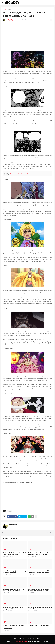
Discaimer (38, 638)
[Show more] (36, 517)
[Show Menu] (2, 3)
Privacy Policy (30, 638)
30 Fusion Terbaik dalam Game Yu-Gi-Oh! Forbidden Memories (15, 554)
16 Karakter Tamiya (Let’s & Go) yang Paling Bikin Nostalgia (14, 572)
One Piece (11, 9)
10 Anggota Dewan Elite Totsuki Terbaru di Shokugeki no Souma (38, 572)
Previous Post (6, 533)
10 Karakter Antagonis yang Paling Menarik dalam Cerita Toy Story (39, 590)
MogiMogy (13, 524)
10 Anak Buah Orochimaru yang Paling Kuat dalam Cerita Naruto (13, 608)
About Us (22, 638)
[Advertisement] (27, 38)
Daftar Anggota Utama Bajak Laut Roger (20, 174)
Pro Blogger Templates (21, 641)
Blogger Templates (42, 641)
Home (5, 9)
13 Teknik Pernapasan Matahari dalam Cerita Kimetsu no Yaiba (40, 608)
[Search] (53, 3)
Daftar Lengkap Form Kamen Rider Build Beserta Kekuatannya (14, 590)
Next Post (50, 533)
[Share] (51, 20)
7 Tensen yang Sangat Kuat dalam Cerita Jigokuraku (39, 626)
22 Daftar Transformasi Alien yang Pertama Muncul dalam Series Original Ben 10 (14, 627)
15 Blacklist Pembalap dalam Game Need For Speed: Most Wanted (39, 554)
